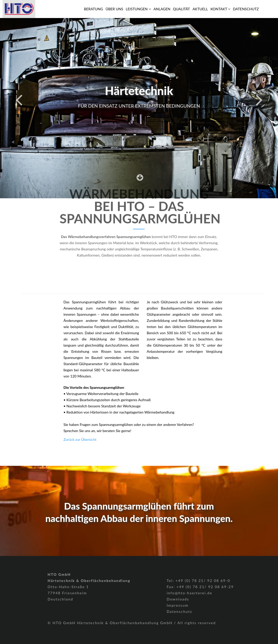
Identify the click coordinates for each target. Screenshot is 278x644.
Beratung (94, 9)
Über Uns (114, 9)
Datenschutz (246, 9)
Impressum (178, 605)
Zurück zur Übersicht (80, 439)
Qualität (181, 9)
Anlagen (162, 9)
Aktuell (200, 9)
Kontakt (220, 9)
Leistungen (138, 9)
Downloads (178, 599)
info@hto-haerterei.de (189, 593)
